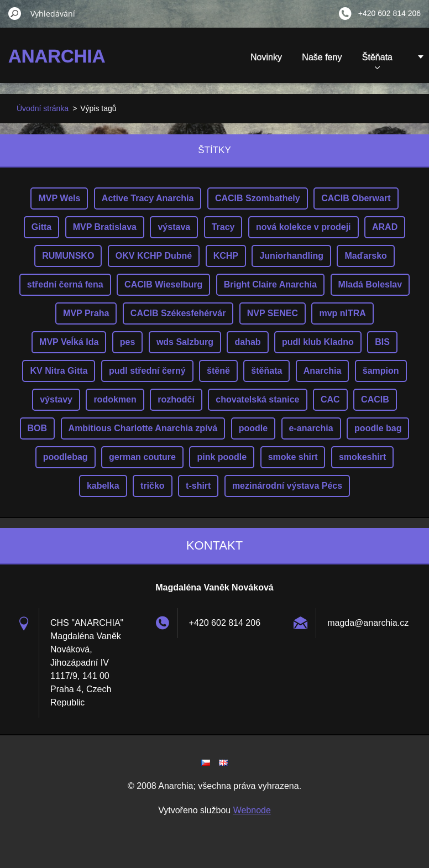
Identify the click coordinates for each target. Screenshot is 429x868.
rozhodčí (176, 399)
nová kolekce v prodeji (304, 227)
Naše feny (322, 57)
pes (128, 342)
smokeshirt (362, 457)
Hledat (15, 13)
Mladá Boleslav (370, 284)
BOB (38, 428)
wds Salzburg (185, 342)
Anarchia (322, 371)
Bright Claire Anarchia (270, 284)
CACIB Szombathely (258, 198)
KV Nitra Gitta (59, 371)
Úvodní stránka (43, 108)
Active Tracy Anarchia (148, 198)
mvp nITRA (342, 313)
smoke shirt (293, 457)
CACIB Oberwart (356, 198)
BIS (382, 342)
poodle (253, 428)
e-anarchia (311, 428)
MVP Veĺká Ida (69, 342)
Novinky (266, 57)
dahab (247, 342)
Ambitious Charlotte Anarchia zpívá (143, 428)
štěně (218, 371)
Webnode (252, 810)
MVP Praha (86, 313)
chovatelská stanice (257, 399)
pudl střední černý (147, 371)
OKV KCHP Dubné (154, 256)
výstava (174, 227)
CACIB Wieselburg (163, 284)
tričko (153, 486)
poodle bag (378, 428)
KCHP (226, 256)
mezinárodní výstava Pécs (287, 486)
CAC (330, 399)
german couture (142, 457)
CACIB (375, 399)
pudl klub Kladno (318, 342)
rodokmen (115, 399)
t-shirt (198, 486)
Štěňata (377, 61)
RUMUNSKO (68, 256)
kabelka (103, 486)
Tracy (223, 227)
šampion (381, 371)
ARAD (385, 227)
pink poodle (222, 457)
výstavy (56, 399)
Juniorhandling (291, 256)
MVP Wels (59, 198)
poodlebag (66, 457)
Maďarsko (365, 256)
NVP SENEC (273, 313)
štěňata (266, 371)
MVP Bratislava (105, 227)
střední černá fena (65, 284)
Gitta (41, 227)
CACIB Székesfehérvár (178, 313)
